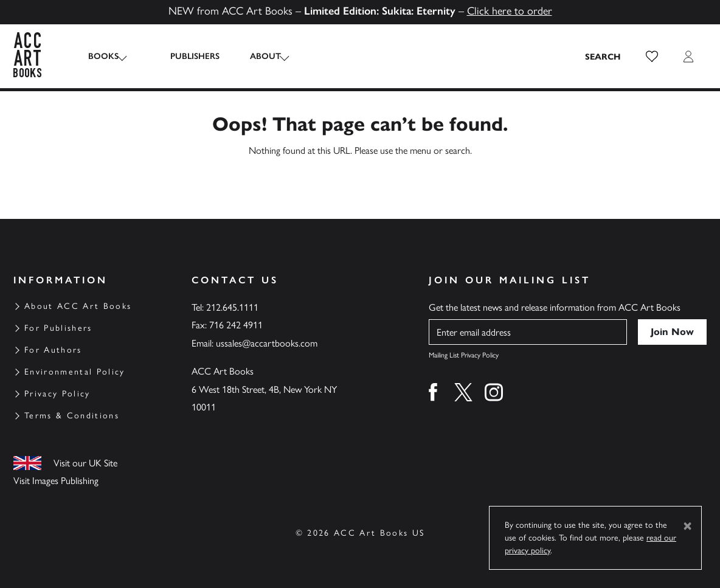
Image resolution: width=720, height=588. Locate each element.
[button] (652, 57)
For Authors (53, 350)
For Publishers (58, 328)
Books (103, 56)
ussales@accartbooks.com (267, 343)
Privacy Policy (57, 394)
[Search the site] (603, 57)
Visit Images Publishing (56, 481)
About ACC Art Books (78, 306)
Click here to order (510, 11)
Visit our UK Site (85, 463)
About (253, 56)
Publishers (183, 56)
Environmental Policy (75, 372)
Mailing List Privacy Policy (464, 355)
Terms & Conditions (72, 416)
